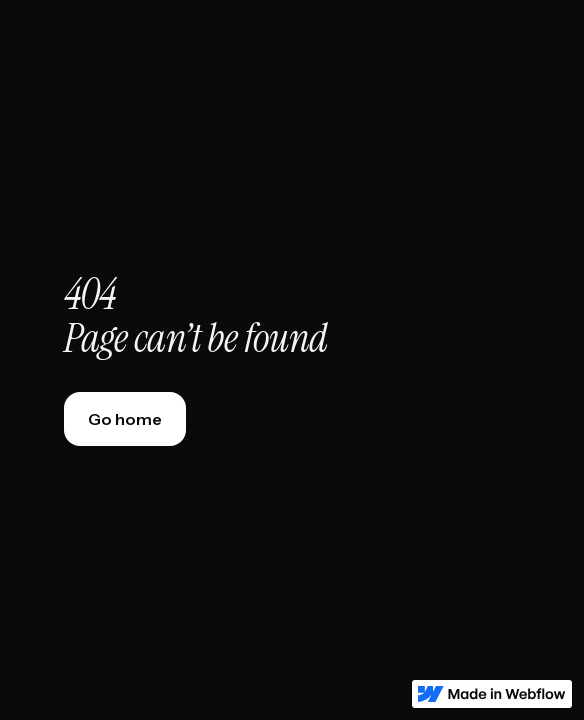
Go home (125, 419)
